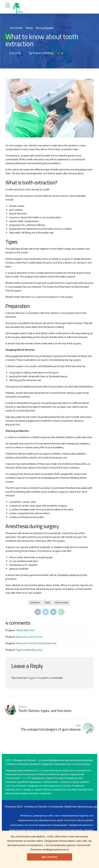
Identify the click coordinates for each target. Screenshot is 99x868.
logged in (33, 678)
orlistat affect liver (25, 631)
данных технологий (78, 845)
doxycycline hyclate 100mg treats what (36, 644)
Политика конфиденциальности (50, 850)
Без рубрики (45, 28)
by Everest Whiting (41, 53)
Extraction (35, 603)
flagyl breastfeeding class (29, 650)
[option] (49, 108)
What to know (62, 603)
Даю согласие (49, 857)
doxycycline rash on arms (29, 637)
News (29, 28)
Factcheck (16, 28)
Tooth (47, 603)
